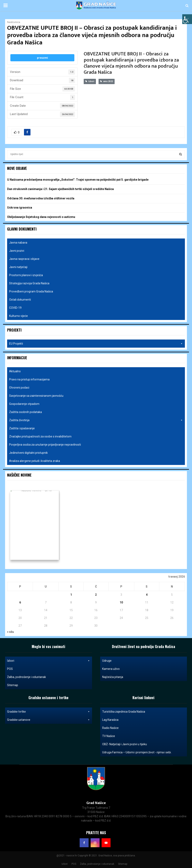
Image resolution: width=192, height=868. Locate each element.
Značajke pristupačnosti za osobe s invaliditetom (40, 436)
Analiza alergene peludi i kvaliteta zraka (35, 461)
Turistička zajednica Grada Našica (124, 712)
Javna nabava (18, 243)
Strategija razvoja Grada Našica (29, 283)
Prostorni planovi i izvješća (26, 275)
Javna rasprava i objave (24, 259)
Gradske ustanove (49, 720)
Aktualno (15, 371)
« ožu (10, 632)
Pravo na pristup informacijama (29, 379)
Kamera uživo (111, 669)
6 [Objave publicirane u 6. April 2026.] (20, 602)
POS (10, 669)
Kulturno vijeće (18, 316)
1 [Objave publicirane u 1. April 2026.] (71, 595)
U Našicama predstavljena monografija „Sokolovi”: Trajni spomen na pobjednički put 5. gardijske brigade (78, 180)
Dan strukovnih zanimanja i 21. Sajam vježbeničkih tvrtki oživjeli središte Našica (60, 189)
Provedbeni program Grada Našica (31, 291)
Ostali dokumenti (20, 300)
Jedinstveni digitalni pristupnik (28, 453)
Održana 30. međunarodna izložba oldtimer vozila (41, 198)
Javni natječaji (18, 267)
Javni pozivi (17, 251)
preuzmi (42, 58)
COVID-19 (15, 308)
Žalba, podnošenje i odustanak (27, 677)
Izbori (90, 81)
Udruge (107, 661)
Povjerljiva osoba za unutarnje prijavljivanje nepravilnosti (45, 445)
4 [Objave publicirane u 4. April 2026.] (147, 595)
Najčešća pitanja (113, 677)
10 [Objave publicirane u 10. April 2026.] (121, 602)
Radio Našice (110, 728)
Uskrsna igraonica (20, 208)
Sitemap (13, 685)
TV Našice (109, 736)
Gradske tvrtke (49, 712)
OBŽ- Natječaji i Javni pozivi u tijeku (125, 744)
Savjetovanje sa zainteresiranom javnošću (36, 396)
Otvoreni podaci (19, 388)
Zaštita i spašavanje (22, 428)
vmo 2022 (107, 81)
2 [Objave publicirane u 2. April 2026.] (96, 595)
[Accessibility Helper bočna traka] (187, 19)
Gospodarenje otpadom (24, 404)
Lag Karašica (110, 720)
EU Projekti (96, 344)
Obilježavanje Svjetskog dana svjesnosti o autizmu (41, 217)
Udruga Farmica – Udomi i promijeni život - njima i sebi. (137, 752)
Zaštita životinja (96, 420)
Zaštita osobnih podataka (25, 412)
